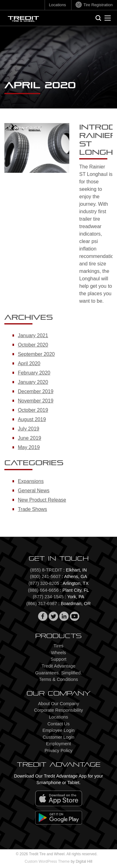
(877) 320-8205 (44, 583)
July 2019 (29, 429)
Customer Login (59, 737)
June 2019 (29, 438)
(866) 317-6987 (41, 604)
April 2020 (29, 363)
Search (100, 17)
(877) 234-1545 (48, 597)
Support (58, 659)
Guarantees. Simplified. (59, 673)
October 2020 (33, 345)
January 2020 (33, 382)
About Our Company (58, 704)
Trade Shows (32, 509)
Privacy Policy (59, 751)
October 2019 (33, 410)
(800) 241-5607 (45, 576)
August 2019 (32, 419)
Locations (58, 5)
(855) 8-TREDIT (46, 570)
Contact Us (58, 724)
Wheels (59, 653)
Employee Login (58, 730)
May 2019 (29, 447)
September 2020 (36, 354)
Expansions (31, 481)
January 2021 (33, 335)
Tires (58, 646)
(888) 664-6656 (43, 590)
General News (34, 491)
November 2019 (36, 401)
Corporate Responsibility (58, 710)
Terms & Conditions (58, 679)
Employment (59, 744)
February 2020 (34, 373)
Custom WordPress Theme (47, 861)
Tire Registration (98, 5)
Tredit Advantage (58, 666)
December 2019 (36, 391)
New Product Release (42, 500)
